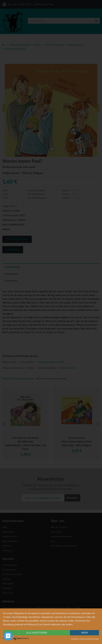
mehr (85, 633)
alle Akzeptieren (37, 633)
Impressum (75, 639)
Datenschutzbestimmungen (89, 639)
